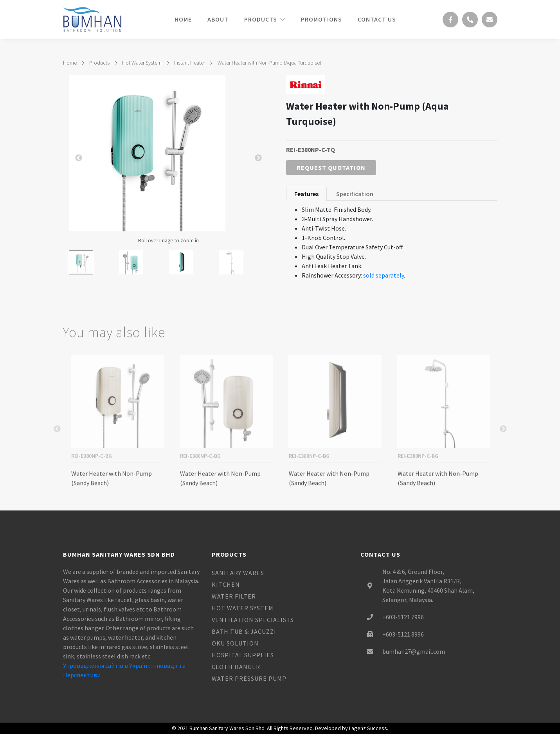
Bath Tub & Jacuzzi (244, 631)
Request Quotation (331, 168)
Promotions (321, 19)
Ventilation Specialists (253, 620)
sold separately (384, 275)
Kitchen (226, 584)
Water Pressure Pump (249, 678)
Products (265, 19)
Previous (57, 455)
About (218, 19)
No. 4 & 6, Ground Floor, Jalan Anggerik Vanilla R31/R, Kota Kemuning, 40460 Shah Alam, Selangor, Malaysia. (428, 586)
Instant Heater (190, 63)
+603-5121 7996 (403, 617)
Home (183, 19)
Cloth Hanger (236, 667)
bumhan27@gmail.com (414, 651)
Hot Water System (142, 63)
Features (306, 194)
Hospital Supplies (243, 655)
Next (503, 455)
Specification (355, 194)
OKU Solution (235, 643)
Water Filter (234, 596)
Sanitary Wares (238, 573)
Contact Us (377, 19)
